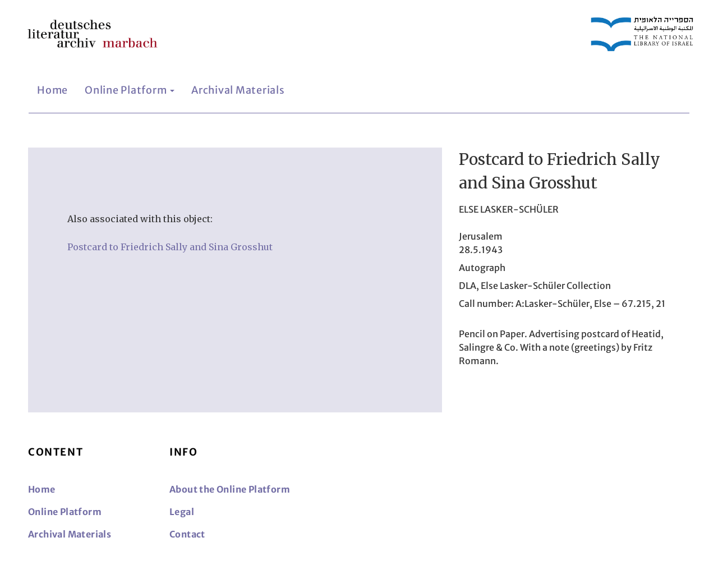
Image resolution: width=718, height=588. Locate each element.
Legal (182, 512)
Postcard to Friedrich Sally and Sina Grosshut (170, 247)
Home (52, 90)
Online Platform (130, 90)
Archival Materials (238, 90)
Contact (187, 534)
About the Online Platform (230, 489)
